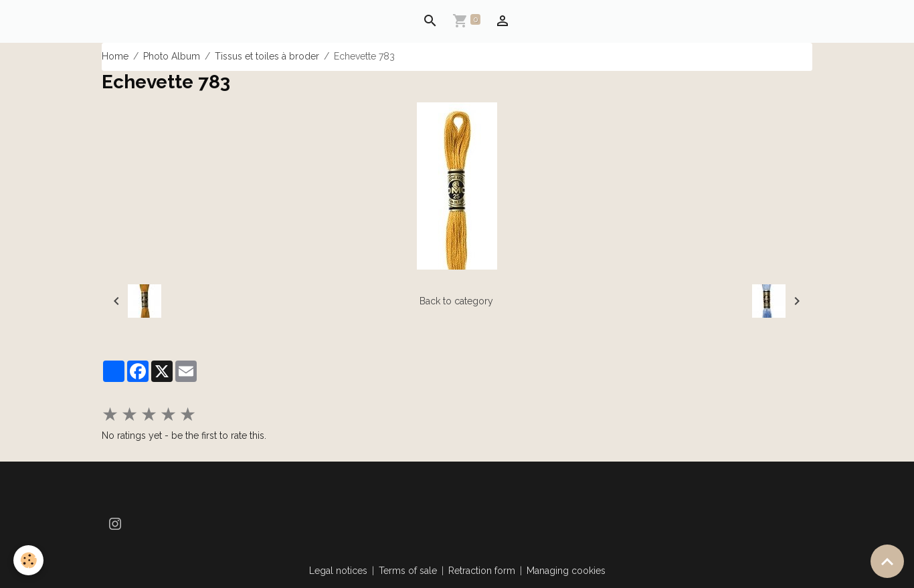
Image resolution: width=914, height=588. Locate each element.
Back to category (456, 301)
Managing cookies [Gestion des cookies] (566, 571)
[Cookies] (28, 560)
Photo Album (172, 56)
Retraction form (482, 571)
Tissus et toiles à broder (267, 56)
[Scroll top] (887, 561)
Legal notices (338, 571)
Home (115, 56)
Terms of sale (408, 571)
